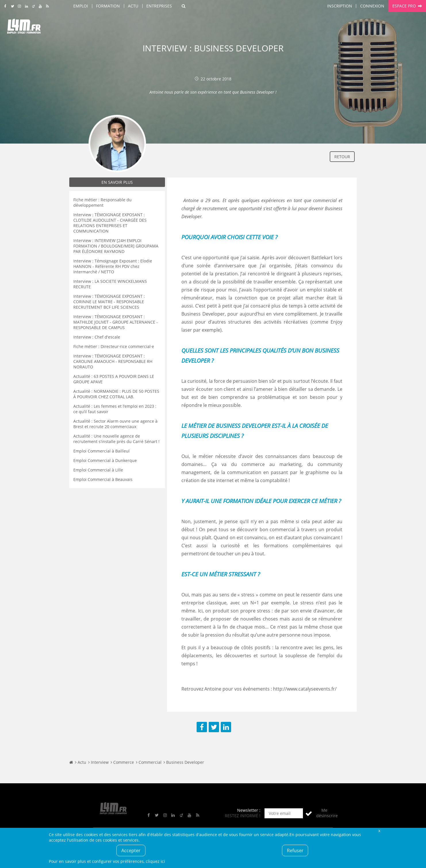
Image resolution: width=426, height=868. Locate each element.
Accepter (131, 850)
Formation (108, 6)
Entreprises (159, 6)
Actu (133, 6)
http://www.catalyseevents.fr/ (305, 689)
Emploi (81, 6)
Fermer (379, 831)
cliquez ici (155, 861)
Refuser (295, 850)
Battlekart (322, 258)
